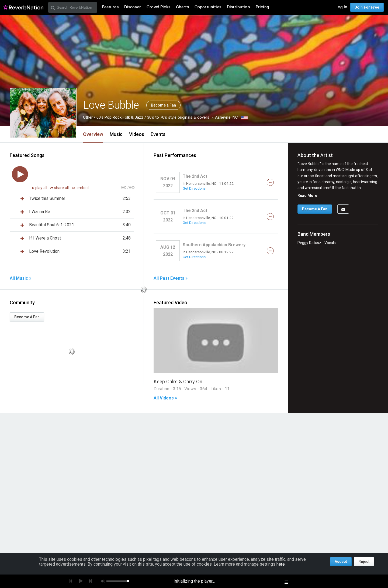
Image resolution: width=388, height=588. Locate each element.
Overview (93, 134)
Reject (364, 562)
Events (158, 134)
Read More (307, 196)
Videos (137, 134)
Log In (341, 7)
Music (116, 134)
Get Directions (194, 188)
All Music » (20, 278)
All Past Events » (171, 278)
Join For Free (367, 7)
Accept (341, 562)
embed (80, 188)
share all (60, 188)
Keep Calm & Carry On (178, 382)
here (281, 564)
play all (42, 188)
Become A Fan (27, 317)
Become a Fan (163, 105)
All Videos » (165, 398)
